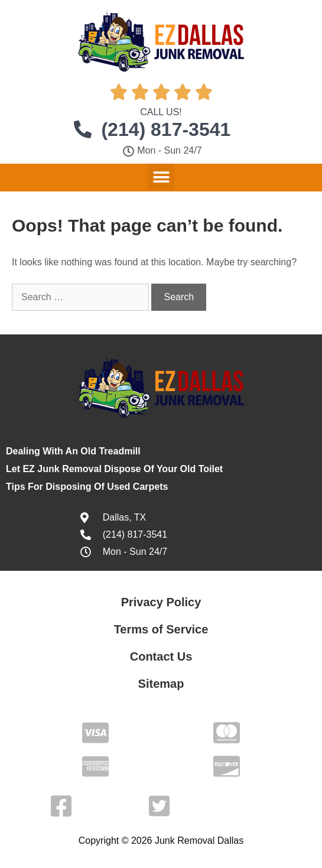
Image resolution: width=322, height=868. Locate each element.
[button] (161, 177)
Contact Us (161, 656)
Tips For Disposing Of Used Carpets (87, 487)
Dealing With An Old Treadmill (73, 451)
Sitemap (161, 684)
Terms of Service (161, 629)
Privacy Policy (161, 602)
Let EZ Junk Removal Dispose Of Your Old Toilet (114, 469)
